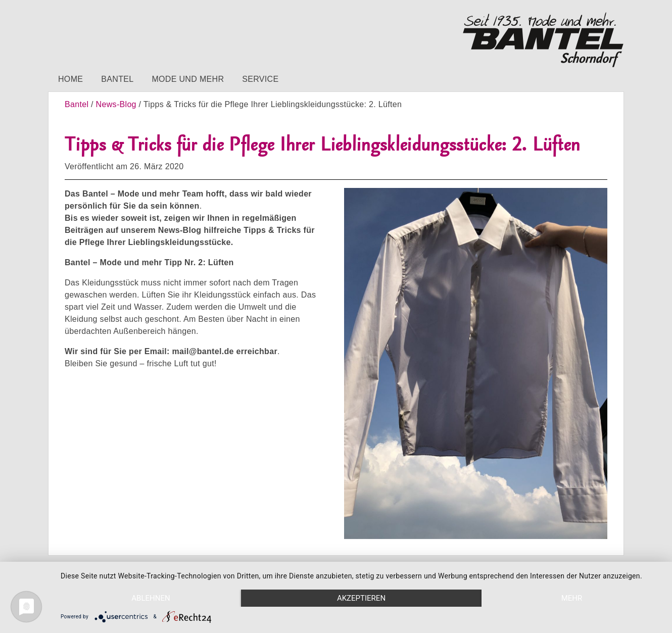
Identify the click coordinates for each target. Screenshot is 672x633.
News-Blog (116, 104)
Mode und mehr (188, 79)
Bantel (117, 79)
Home (70, 79)
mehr (572, 598)
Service (260, 79)
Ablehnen (151, 598)
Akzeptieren (361, 598)
